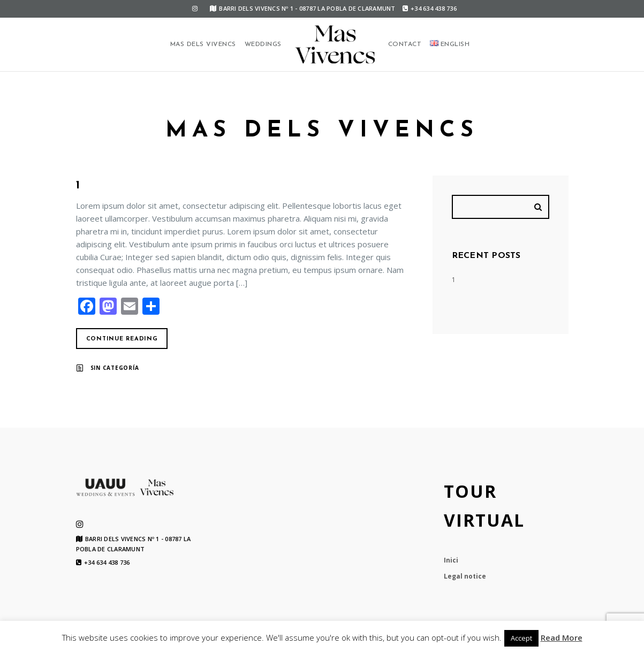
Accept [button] (521, 638)
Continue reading (122, 339)
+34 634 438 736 (430, 8)
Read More (562, 637)
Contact (405, 44)
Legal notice (465, 576)
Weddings (263, 44)
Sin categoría (115, 368)
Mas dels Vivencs (203, 44)
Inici (451, 560)
